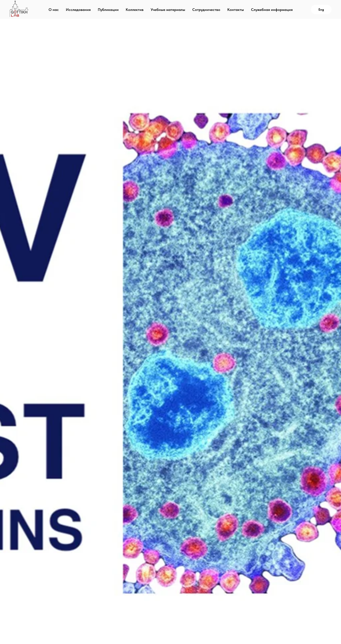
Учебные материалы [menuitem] (168, 10)
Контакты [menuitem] (236, 10)
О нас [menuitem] (54, 10)
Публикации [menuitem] (108, 10)
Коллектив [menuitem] (135, 10)
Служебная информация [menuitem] (272, 10)
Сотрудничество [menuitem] (206, 10)
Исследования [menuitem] (78, 10)
